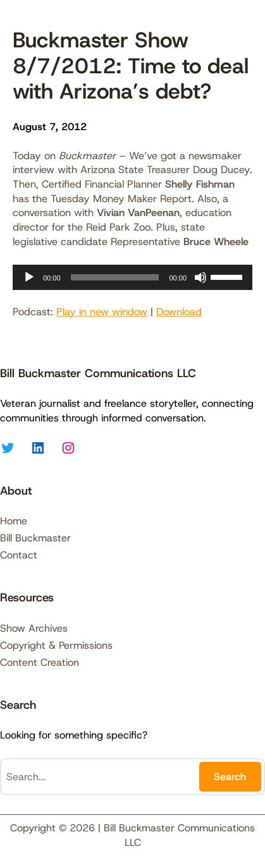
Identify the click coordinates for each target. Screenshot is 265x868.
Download (179, 312)
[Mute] (200, 277)
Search (230, 777)
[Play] (29, 277)
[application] (132, 277)
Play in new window (102, 312)
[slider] (115, 277)
